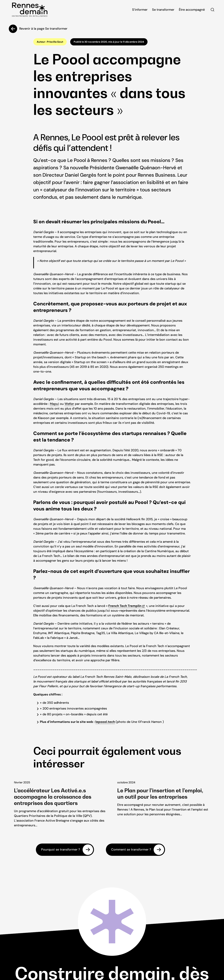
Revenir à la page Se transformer (43, 29)
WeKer (69, 404)
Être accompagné (192, 10)
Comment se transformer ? (131, 849)
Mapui (54, 404)
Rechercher (212, 10)
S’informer (140, 10)
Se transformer (163, 10)
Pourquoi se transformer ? (61, 849)
